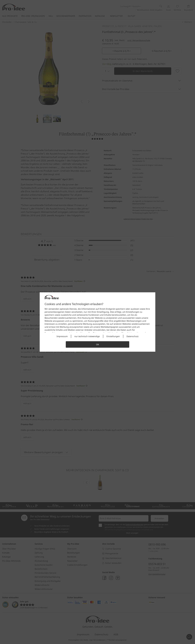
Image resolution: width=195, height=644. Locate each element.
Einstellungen (113, 336)
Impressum (62, 336)
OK (98, 344)
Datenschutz (133, 336)
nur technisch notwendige (87, 336)
